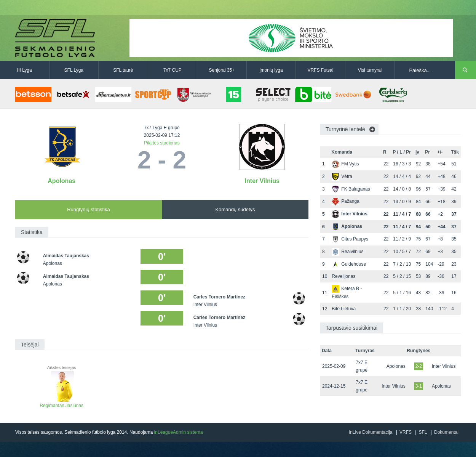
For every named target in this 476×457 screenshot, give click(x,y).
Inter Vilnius (262, 181)
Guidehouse (349, 264)
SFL (423, 432)
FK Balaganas (351, 189)
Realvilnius (347, 252)
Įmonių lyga (271, 70)
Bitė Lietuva (344, 309)
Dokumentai (446, 432)
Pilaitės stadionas (162, 143)
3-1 (419, 386)
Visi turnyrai (370, 70)
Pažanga (345, 201)
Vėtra (342, 176)
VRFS (406, 432)
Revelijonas (343, 276)
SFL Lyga (74, 70)
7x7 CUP (173, 70)
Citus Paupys (350, 239)
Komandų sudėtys (235, 209)
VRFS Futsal (320, 70)
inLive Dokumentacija (371, 432)
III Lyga (25, 70)
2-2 (419, 366)
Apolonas (61, 181)
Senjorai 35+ (222, 70)
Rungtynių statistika (89, 209)
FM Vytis (345, 164)
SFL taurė (123, 70)
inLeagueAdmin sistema (179, 432)
